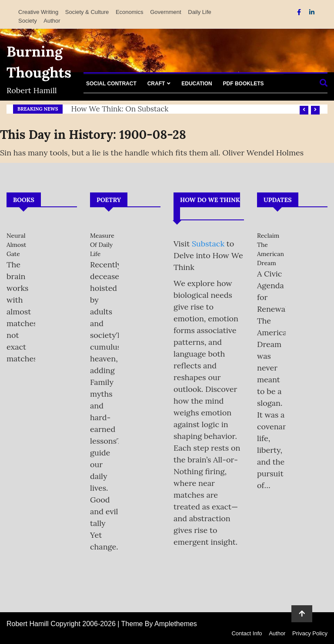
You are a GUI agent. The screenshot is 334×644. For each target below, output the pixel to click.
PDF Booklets (244, 84)
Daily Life (199, 12)
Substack (208, 244)
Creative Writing (38, 12)
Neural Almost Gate (16, 245)
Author (52, 21)
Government (166, 12)
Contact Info (247, 633)
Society (28, 21)
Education (197, 84)
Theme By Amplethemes (159, 624)
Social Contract (111, 84)
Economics (130, 12)
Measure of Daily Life (102, 245)
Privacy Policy (310, 633)
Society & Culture (87, 12)
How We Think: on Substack (120, 109)
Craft (156, 84)
